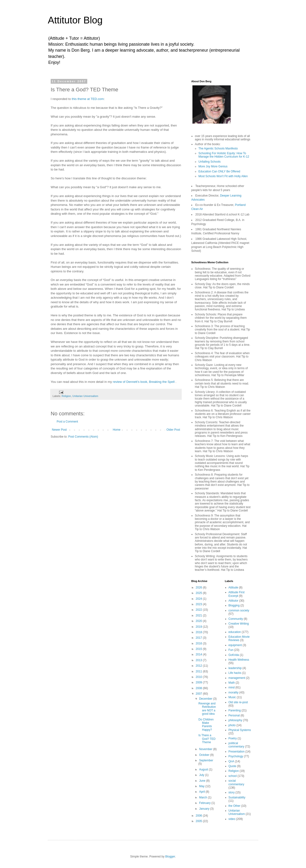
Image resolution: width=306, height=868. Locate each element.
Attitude (233, 588)
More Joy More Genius (213, 166)
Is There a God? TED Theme (207, 739)
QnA (231, 761)
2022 (199, 610)
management (237, 678)
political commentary (236, 745)
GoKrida (234, 655)
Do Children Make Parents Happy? (206, 725)
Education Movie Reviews (239, 638)
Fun (231, 650)
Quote (232, 766)
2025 (199, 593)
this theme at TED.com (88, 99)
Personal (234, 715)
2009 (199, 682)
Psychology (236, 756)
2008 (199, 688)
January (205, 809)
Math (232, 683)
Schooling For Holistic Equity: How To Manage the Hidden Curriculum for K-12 (224, 155)
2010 (199, 677)
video (232, 819)
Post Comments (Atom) (83, 437)
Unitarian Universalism (85, 396)
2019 (199, 627)
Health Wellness (239, 660)
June (203, 781)
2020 (199, 621)
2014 (199, 654)
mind (232, 687)
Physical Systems (240, 730)
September (206, 760)
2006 (199, 816)
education (235, 632)
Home (117, 430)
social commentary (236, 782)
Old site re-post (238, 702)
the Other (235, 806)
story (232, 792)
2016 (199, 643)
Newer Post (59, 430)
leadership (235, 668)
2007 (199, 694)
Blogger (170, 857)
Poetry (233, 738)
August (204, 769)
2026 (199, 588)
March (204, 797)
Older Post (173, 430)
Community (236, 619)
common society (239, 610)
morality (234, 692)
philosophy (235, 720)
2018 (199, 632)
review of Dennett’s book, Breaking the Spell (144, 382)
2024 (199, 599)
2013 (199, 660)
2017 (199, 638)
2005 (199, 821)
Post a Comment (67, 422)
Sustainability (237, 797)
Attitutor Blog (75, 20)
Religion (66, 396)
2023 (199, 604)
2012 (199, 666)
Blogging (234, 605)
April (202, 792)
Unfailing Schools (210, 162)
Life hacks (235, 673)
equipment (235, 645)
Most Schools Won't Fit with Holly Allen (223, 176)
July (202, 775)
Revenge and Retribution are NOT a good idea (207, 709)
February (205, 803)
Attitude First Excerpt (237, 594)
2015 (199, 649)
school (233, 776)
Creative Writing (239, 624)
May (202, 786)
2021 (199, 615)
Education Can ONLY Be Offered (219, 171)
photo (232, 725)
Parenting (235, 710)
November (206, 749)
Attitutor (233, 601)
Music (232, 697)
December (206, 699)
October (205, 755)
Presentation (237, 752)
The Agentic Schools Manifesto (218, 148)
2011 (199, 671)
